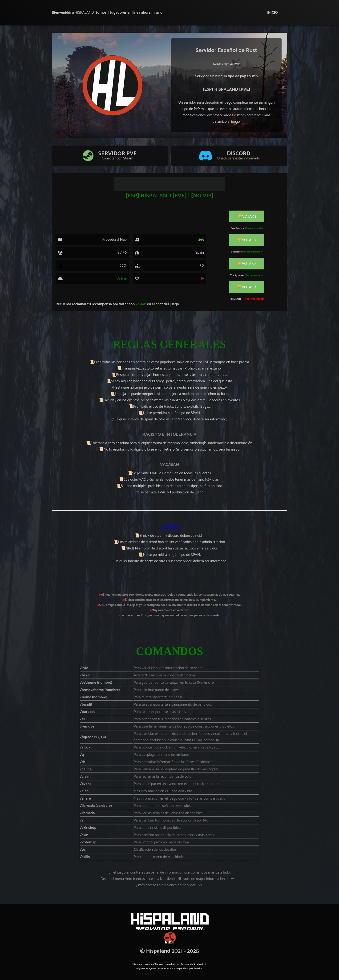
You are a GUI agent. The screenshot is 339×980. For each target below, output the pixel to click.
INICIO (272, 13)
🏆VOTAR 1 (247, 217)
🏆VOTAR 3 (247, 264)
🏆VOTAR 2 (247, 240)
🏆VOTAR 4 (247, 287)
